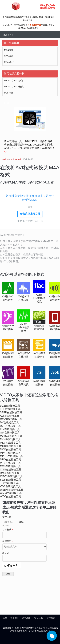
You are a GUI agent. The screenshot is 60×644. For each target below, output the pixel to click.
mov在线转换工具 (11, 449)
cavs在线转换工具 (11, 419)
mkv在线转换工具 (10, 443)
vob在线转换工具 (10, 486)
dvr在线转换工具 (10, 426)
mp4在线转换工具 (10, 453)
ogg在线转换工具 (11, 470)
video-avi (16, 160)
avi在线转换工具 (10, 416)
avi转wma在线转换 (23, 327)
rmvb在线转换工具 (11, 476)
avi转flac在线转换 (39, 298)
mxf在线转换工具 (10, 466)
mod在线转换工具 (11, 446)
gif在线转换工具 (10, 433)
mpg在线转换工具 (11, 460)
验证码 (6, 553)
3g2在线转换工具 (10, 406)
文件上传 (8, 517)
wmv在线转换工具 (11, 493)
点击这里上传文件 (30, 214)
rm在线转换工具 (10, 473)
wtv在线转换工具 (11, 496)
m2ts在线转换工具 (11, 436)
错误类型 (8, 541)
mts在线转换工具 (10, 463)
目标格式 (8, 530)
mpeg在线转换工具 (11, 456)
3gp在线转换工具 (10, 409)
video (5, 160)
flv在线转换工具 (10, 429)
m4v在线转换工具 (10, 439)
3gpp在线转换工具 (11, 412)
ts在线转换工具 (9, 483)
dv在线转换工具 (9, 423)
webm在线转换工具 (12, 490)
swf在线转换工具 (11, 480)
